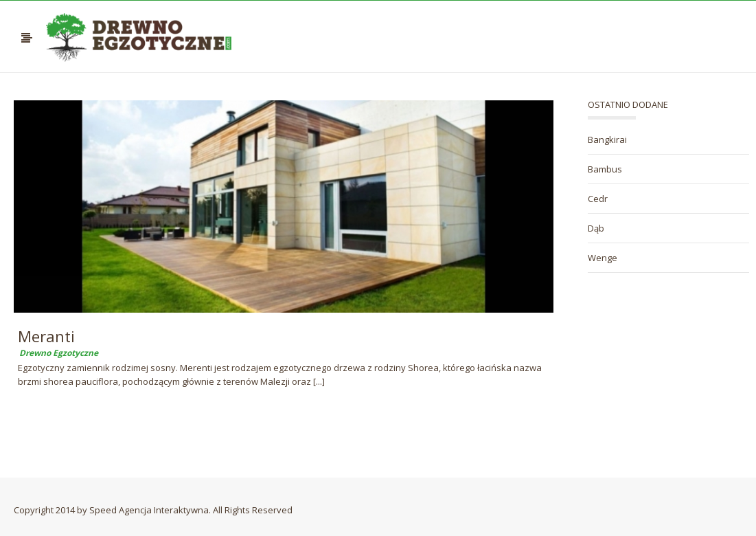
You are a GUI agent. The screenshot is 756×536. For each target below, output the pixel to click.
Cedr (598, 199)
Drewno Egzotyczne (59, 353)
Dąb (596, 228)
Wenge (603, 258)
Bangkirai (607, 139)
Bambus (605, 169)
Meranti (46, 336)
